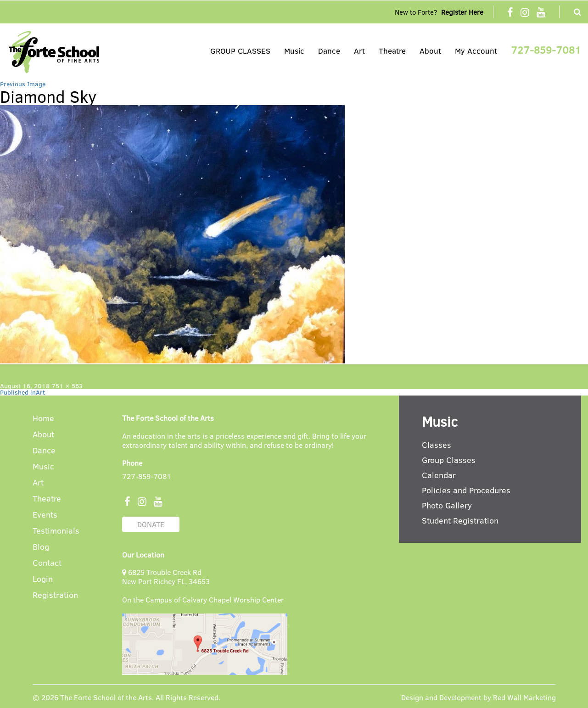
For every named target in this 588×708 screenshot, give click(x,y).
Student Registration (460, 520)
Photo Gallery (447, 505)
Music (294, 51)
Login (43, 579)
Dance (329, 51)
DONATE (151, 524)
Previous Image (23, 84)
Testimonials (56, 531)
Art (359, 51)
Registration (55, 595)
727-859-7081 (546, 50)
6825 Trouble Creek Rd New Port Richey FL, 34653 (166, 577)
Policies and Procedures (466, 490)
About (430, 51)
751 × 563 (67, 386)
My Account (476, 51)
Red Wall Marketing (524, 697)
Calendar (439, 475)
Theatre (392, 51)
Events (45, 515)
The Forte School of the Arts (106, 697)
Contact (47, 563)
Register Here (462, 12)
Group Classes (449, 460)
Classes (437, 445)
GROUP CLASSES (240, 51)
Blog (41, 547)
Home (43, 419)
